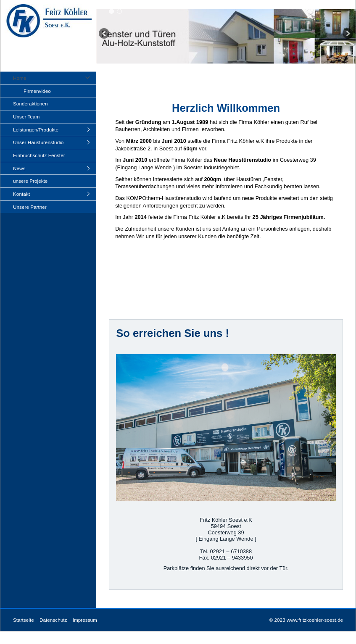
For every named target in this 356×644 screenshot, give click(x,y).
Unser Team (26, 117)
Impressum (85, 620)
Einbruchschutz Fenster (39, 155)
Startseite (24, 620)
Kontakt (21, 194)
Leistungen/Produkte (36, 130)
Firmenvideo (37, 91)
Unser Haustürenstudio (38, 142)
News (19, 168)
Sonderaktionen (30, 104)
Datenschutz (53, 620)
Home (20, 78)
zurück (105, 34)
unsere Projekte (30, 181)
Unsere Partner (30, 207)
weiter (347, 34)
